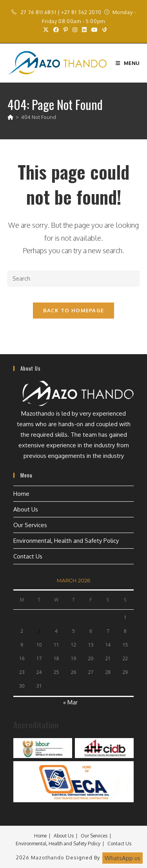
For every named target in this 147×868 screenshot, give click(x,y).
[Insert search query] (74, 279)
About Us (26, 509)
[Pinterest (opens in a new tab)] (66, 30)
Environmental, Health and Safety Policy (66, 541)
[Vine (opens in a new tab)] (103, 30)
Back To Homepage (74, 310)
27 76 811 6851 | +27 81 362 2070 (61, 12)
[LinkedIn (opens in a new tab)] (84, 30)
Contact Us (28, 556)
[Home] (10, 117)
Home (21, 494)
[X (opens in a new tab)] (46, 30)
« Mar (70, 702)
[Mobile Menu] (128, 63)
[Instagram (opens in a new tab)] (75, 30)
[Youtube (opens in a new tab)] (94, 30)
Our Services (30, 525)
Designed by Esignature (98, 857)
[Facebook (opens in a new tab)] (56, 30)
